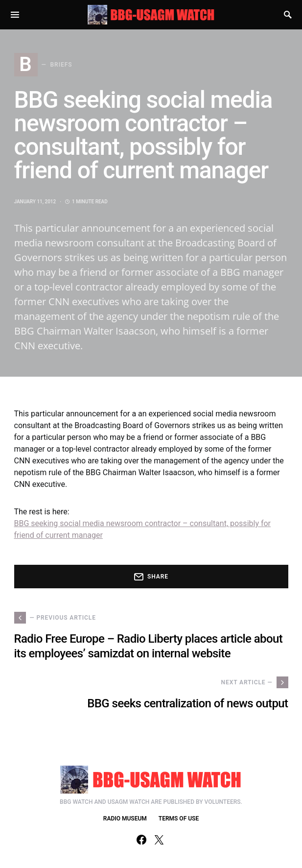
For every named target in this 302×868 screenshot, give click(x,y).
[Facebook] (141, 840)
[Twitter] (159, 840)
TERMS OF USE (179, 819)
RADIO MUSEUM (125, 819)
